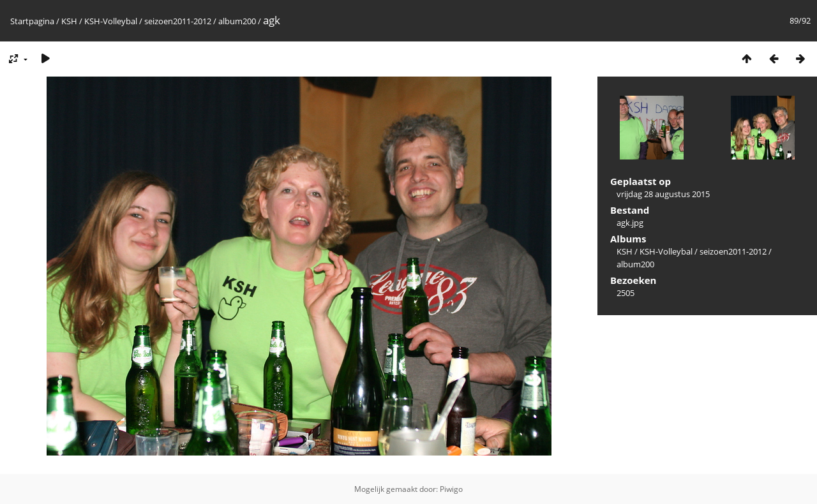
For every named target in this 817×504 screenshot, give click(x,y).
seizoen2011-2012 (178, 21)
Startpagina (32, 21)
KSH (69, 21)
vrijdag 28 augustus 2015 (663, 194)
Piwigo (451, 489)
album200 (237, 21)
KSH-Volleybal (111, 21)
